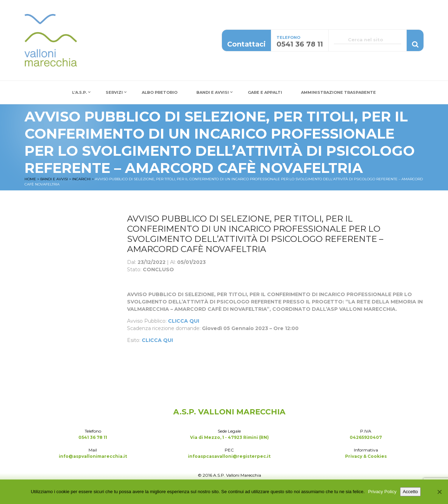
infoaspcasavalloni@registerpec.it (229, 456)
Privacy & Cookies (366, 456)
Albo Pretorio (160, 92)
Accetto (410, 492)
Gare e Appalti (265, 92)
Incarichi (81, 179)
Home (30, 179)
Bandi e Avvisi (213, 92)
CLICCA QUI (184, 321)
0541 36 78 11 (93, 437)
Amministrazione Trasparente (338, 92)
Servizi (114, 92)
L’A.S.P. (79, 92)
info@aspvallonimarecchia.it (93, 456)
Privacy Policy (382, 492)
